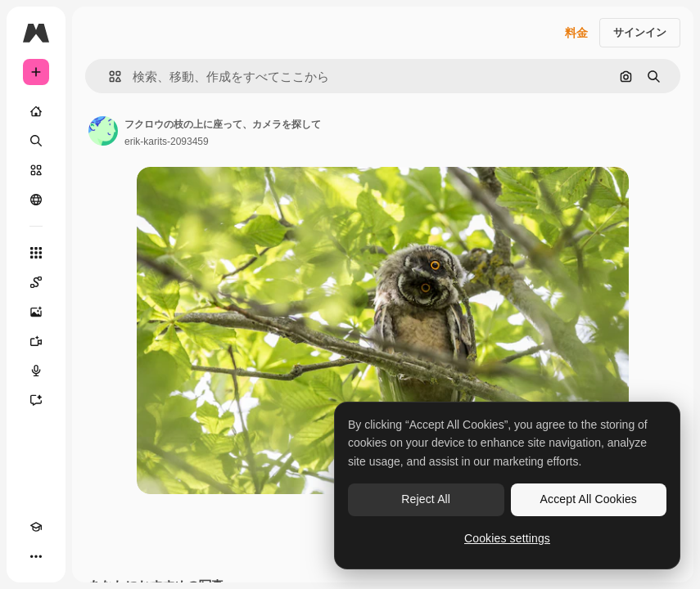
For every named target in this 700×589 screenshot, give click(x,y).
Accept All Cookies (589, 499)
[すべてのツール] (36, 253)
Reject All (426, 499)
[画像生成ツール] (36, 312)
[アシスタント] (36, 400)
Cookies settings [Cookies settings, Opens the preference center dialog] (507, 538)
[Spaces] (36, 282)
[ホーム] (36, 111)
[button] (108, 76)
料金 (576, 33)
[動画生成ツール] (36, 341)
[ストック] (36, 170)
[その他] (36, 556)
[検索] (36, 141)
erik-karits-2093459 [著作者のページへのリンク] (167, 142)
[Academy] (36, 527)
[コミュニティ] (36, 200)
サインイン (640, 32)
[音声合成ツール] (36, 371)
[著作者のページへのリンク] (103, 131)
